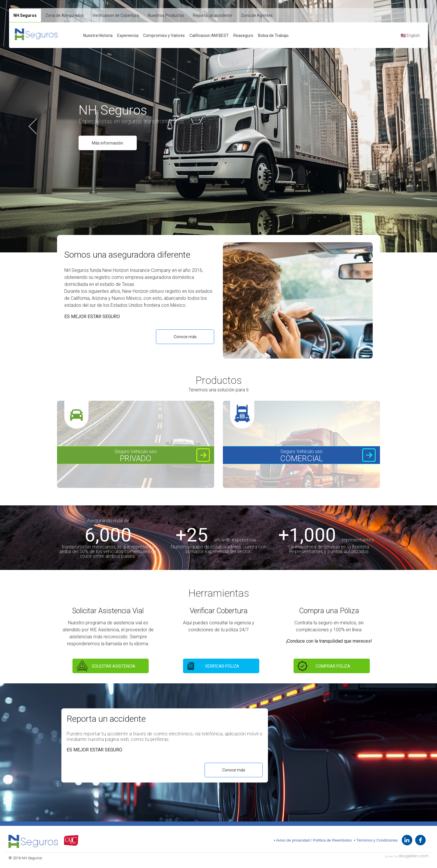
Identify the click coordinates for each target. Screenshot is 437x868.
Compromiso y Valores (164, 35)
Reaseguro (243, 35)
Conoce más (185, 337)
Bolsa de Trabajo (273, 35)
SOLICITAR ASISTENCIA (113, 666)
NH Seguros (25, 15)
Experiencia (128, 35)
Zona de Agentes (257, 15)
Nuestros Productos (166, 15)
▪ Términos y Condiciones (376, 840)
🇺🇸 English (410, 35)
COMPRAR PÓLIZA (333, 666)
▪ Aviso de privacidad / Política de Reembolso (313, 840)
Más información (108, 143)
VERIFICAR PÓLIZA (222, 666)
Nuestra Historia (98, 35)
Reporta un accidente (213, 15)
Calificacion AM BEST (209, 35)
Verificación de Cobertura (116, 15)
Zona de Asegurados (65, 15)
